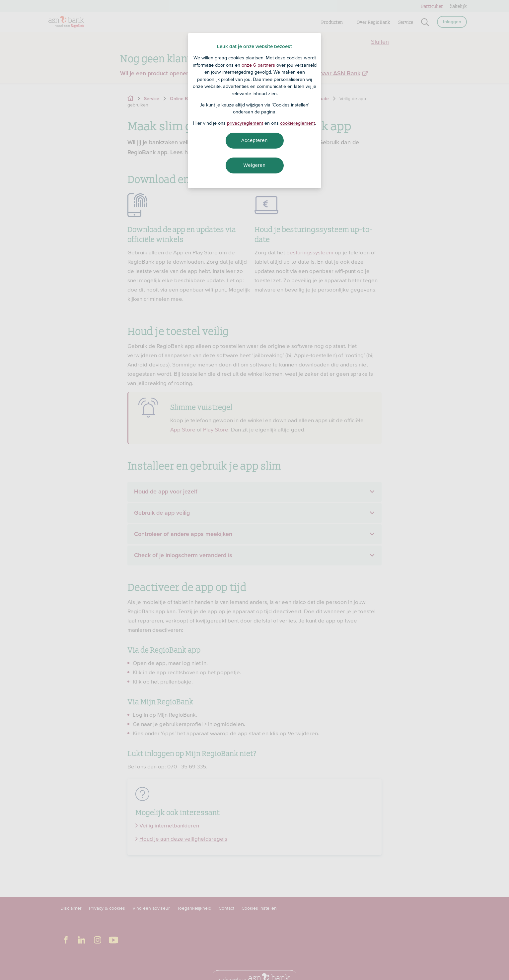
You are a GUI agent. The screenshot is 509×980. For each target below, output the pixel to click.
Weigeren (254, 165)
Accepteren (254, 140)
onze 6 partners (258, 65)
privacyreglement (245, 123)
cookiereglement (297, 123)
